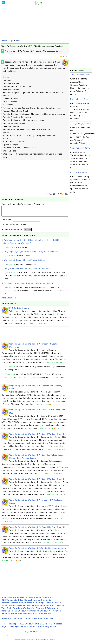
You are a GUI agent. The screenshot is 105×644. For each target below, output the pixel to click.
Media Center (25, 605)
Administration (9, 600)
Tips (11, 41)
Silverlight (60, 608)
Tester (4, 626)
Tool (18, 41)
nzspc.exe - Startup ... (80, 172)
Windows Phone (9, 613)
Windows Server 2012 (50, 613)
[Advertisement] (35, 22)
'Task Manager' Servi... (81, 148)
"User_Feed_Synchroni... (82, 124)
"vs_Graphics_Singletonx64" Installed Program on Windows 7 (32, 254)
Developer (13, 626)
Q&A (18, 629)
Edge (21, 602)
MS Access (7, 608)
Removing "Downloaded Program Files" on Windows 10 (29, 286)
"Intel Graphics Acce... (80, 75)
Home (4, 41)
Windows (29, 626)
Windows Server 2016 (12, 616)
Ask (52, 621)
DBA (22, 626)
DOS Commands (9, 602)
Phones (33, 629)
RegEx (5, 629)
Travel (41, 629)
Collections (18, 621)
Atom (46, 621)
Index (34, 621)
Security (50, 608)
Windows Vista (30, 616)
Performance (19, 608)
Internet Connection (43, 602)
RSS (40, 621)
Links (11, 629)
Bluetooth (47, 600)
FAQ (47, 629)
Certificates (57, 626)
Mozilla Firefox (54, 605)
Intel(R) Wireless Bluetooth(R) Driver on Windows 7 (28, 271)
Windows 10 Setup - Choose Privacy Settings (25, 262)
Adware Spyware (25, 600)
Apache (38, 600)
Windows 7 (41, 610)
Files (47, 626)
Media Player (39, 605)
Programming (38, 608)
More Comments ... (10, 300)
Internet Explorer (10, 605)
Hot (10, 621)
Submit (28, 232)
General (28, 602)
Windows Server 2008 (28, 613)
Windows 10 (29, 610)
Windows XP (45, 616)
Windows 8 (52, 610)
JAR (37, 626)
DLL (42, 626)
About (28, 621)
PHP (29, 608)
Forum (53, 629)
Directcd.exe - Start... (80, 99)
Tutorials (17, 610)
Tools (9, 610)
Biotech (25, 629)
